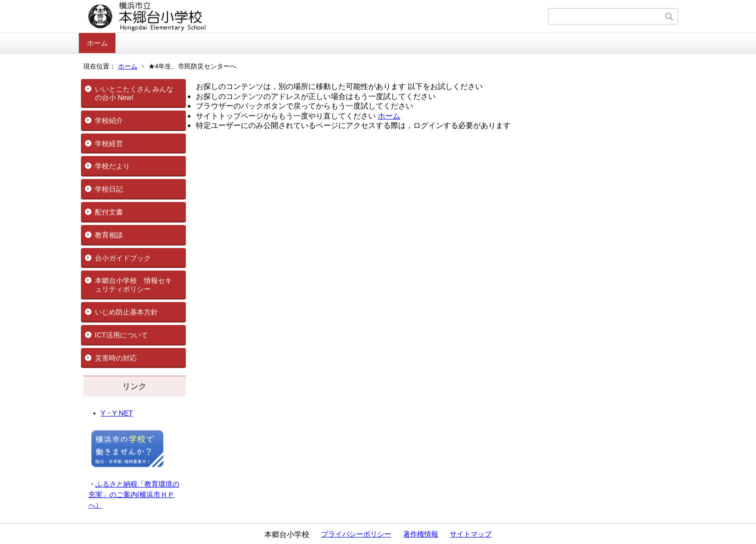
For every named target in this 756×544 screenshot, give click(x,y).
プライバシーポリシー (356, 534)
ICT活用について (122, 335)
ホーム (97, 43)
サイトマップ (471, 534)
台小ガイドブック (123, 258)
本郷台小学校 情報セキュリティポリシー (133, 285)
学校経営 (109, 143)
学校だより (112, 166)
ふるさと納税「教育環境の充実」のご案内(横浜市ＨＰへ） (134, 494)
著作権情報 (421, 534)
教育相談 (109, 235)
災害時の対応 (116, 358)
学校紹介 (109, 120)
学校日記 (109, 189)
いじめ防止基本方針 (126, 312)
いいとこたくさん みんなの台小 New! (134, 93)
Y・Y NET (117, 413)
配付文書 (109, 212)
